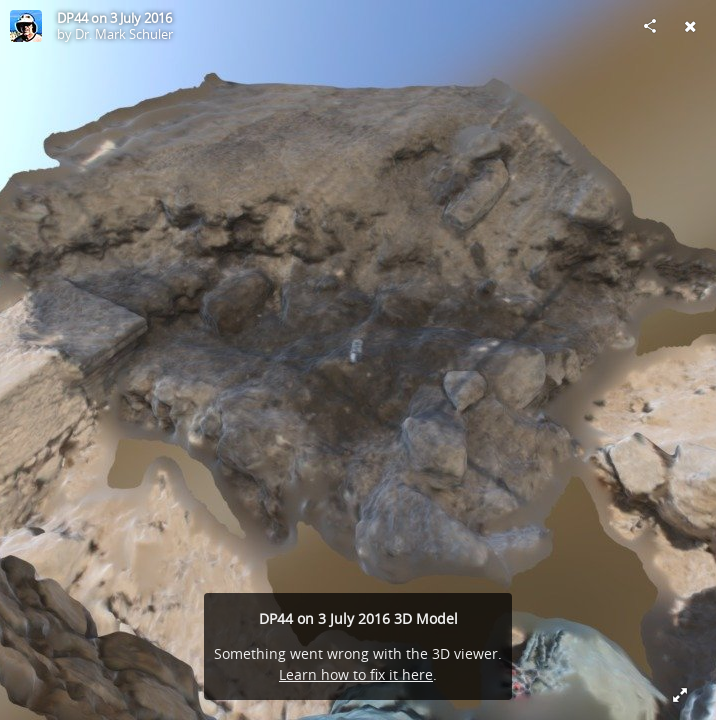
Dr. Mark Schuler (124, 34)
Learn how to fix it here (356, 674)
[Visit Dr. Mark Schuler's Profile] (26, 26)
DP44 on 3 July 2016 (114, 18)
